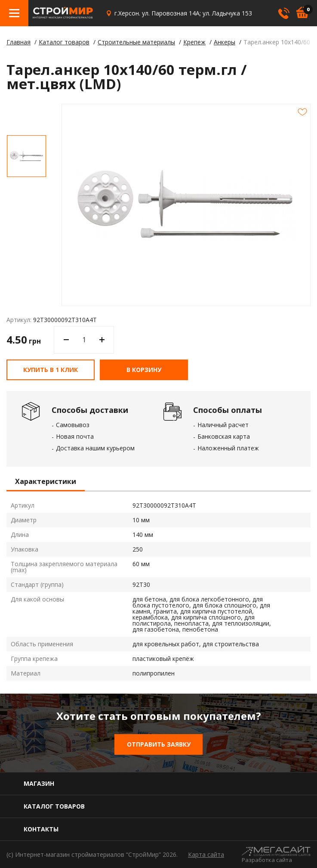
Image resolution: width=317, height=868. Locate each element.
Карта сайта (206, 854)
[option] (26, 156)
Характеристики (46, 482)
